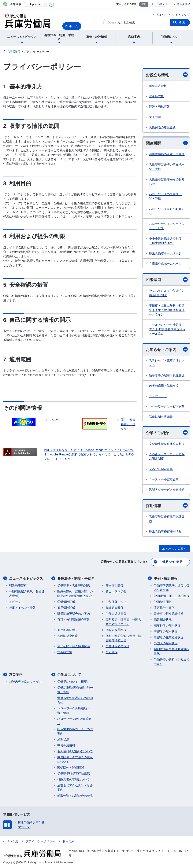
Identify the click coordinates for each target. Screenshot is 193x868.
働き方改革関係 (116, 630)
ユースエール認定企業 (164, 479)
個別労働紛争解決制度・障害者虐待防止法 (123, 638)
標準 (143, 4)
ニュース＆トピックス (26, 578)
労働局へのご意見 (171, 562)
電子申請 (155, 117)
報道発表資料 (158, 86)
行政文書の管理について (74, 779)
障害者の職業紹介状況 (169, 637)
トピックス (16, 602)
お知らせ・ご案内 (167, 349)
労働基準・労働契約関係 (74, 586)
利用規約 (68, 841)
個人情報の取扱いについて (75, 751)
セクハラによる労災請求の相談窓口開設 (167, 293)
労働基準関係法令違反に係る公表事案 (172, 588)
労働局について (69, 675)
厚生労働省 (183, 4)
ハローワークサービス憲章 (167, 406)
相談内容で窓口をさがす (25, 682)
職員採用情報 (66, 745)
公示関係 (112, 652)
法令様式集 (156, 96)
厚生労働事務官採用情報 (165, 531)
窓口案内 (16, 675)
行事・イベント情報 (22, 608)
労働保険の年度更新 (162, 127)
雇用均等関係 (66, 630)
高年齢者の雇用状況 (167, 625)
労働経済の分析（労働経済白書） (172, 662)
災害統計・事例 (164, 608)
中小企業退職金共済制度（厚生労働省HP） (165, 241)
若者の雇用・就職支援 (164, 386)
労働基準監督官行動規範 (74, 773)
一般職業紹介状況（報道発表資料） (27, 594)
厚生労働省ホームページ (165, 253)
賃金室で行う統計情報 (169, 614)
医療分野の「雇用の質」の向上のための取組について (75, 594)
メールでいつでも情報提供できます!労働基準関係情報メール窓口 (167, 329)
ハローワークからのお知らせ (167, 211)
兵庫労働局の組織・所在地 (167, 154)
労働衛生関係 (163, 602)
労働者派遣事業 (116, 614)
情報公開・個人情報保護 (74, 646)
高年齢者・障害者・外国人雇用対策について (123, 622)
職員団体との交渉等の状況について (75, 759)
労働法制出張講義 (161, 417)
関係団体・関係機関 (71, 768)
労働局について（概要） (74, 682)
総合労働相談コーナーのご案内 (75, 731)
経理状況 (63, 739)
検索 (182, 22)
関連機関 (167, 143)
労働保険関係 (66, 602)
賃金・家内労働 (116, 591)
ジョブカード (158, 396)
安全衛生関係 (115, 586)
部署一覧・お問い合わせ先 (75, 796)
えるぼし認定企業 (161, 469)
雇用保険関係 (66, 608)
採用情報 (167, 505)
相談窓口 (167, 280)
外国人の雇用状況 (166, 643)
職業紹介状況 (163, 620)
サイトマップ (181, 15)
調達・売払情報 (159, 107)
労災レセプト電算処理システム (167, 363)
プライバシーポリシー (40, 841)
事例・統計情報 (166, 578)
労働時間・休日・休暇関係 (172, 596)
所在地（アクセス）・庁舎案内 (75, 788)
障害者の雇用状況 (166, 631)
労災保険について (118, 602)
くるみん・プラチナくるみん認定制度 (167, 456)
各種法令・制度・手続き (76, 578)
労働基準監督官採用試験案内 (167, 519)
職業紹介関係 (115, 608)
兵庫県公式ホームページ (165, 264)
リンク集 (12, 841)
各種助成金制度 (68, 636)
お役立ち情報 (167, 75)
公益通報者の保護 (118, 646)
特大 (162, 4)
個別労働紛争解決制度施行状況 (172, 651)
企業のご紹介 (167, 433)
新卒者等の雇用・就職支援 (167, 375)
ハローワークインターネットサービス (167, 226)
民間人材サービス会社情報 (167, 490)
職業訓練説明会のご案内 (74, 614)
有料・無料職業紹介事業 (74, 620)
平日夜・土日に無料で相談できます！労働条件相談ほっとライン (167, 310)
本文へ (160, 15)
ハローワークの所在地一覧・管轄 (165, 196)
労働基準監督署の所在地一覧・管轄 (167, 167)
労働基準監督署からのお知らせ (167, 182)
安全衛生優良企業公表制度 (167, 444)
